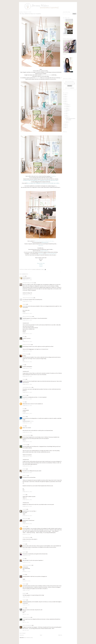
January (67, 122)
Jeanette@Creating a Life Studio (28, 283)
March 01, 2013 (26, 534)
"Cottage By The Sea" (26, 617)
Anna (24, 559)
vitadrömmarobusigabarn (27, 565)
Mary (24, 337)
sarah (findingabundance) (27, 387)
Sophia (24, 575)
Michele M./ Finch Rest (27, 345)
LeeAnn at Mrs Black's (27, 435)
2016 (65, 98)
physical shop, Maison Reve (46, 75)
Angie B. (24, 552)
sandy (24, 402)
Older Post (60, 635)
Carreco (24, 495)
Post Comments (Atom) (29, 638)
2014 (65, 102)
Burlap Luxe (25, 476)
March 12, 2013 (26, 572)
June (66, 113)
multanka (24, 469)
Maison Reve (37, 78)
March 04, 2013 (26, 556)
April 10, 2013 (26, 590)
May (66, 115)
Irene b (24, 608)
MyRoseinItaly (25, 519)
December (67, 105)
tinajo (24, 276)
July (66, 112)
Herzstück (24, 509)
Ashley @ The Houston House (28, 298)
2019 (65, 95)
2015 (65, 100)
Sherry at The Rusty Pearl (27, 625)
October (67, 108)
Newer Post (22, 635)
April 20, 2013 (26, 597)
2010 (65, 128)
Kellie (24, 426)
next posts (32, 421)
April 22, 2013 (26, 605)
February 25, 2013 (27, 280)
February (67, 117)
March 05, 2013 (26, 562)
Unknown (24, 304)
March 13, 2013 (26, 581)
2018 (65, 96)
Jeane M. (24, 417)
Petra (24, 408)
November (67, 107)
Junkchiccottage (25, 354)
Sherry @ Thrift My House (27, 316)
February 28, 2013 (27, 516)
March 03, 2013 (26, 549)
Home (41, 635)
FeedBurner (72, 88)
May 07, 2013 (26, 614)
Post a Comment (23, 633)
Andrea (24, 544)
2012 (65, 124)
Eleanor (24, 379)
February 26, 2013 (27, 432)
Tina (23, 365)
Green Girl (25, 395)
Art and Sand (25, 445)
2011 (65, 126)
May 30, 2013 (26, 630)
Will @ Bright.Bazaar (26, 537)
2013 (65, 103)
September (67, 110)
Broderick (24, 593)
